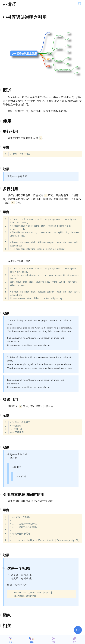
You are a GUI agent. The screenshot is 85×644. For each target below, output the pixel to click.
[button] (78, 630)
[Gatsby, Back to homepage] (10, 4)
